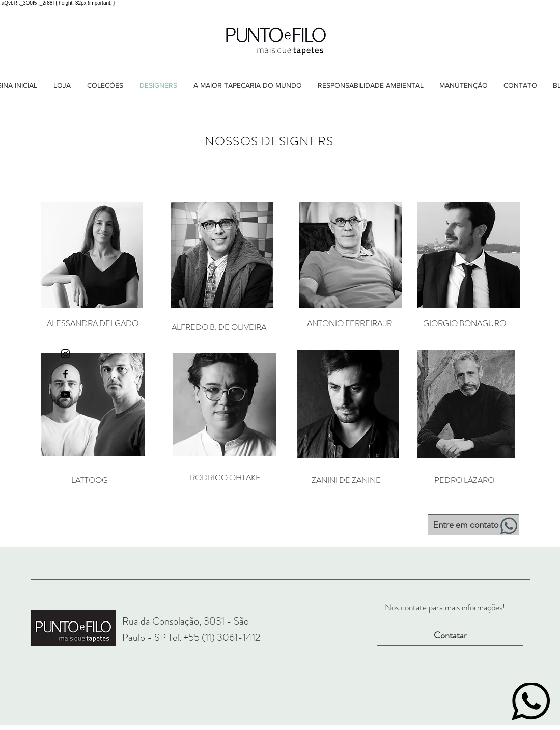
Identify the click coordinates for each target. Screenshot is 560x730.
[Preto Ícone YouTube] (65, 395)
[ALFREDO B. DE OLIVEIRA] (219, 327)
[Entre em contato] (473, 525)
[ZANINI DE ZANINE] (346, 480)
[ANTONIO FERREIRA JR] (349, 323)
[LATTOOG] (89, 480)
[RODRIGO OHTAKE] (225, 478)
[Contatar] (450, 636)
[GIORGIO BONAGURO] (464, 323)
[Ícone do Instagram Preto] (65, 354)
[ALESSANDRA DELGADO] (93, 323)
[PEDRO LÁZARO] (464, 480)
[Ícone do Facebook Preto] (65, 374)
